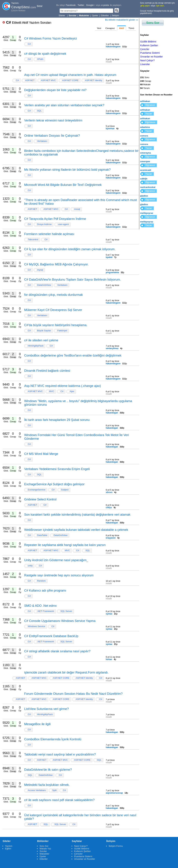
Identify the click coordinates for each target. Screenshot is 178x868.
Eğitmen (150, 122)
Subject (65, 490)
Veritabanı (42, 141)
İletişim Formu (116, 846)
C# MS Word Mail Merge (41, 454)
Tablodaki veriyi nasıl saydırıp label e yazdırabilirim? (60, 754)
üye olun (160, 6)
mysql (40, 270)
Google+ (90, 5)
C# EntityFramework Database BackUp (51, 636)
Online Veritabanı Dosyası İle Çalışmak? (52, 136)
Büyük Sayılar (44, 331)
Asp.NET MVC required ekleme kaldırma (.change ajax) (63, 386)
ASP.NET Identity (94, 80)
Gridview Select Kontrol (40, 499)
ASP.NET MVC (48, 80)
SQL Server (66, 611)
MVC (52, 391)
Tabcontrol (33, 239)
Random (41, 581)
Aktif (122, 28)
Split (54, 790)
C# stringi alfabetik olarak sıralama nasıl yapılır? (57, 651)
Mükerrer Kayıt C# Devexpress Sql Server (53, 310)
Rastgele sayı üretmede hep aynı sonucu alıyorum (59, 575)
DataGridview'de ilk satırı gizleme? (48, 770)
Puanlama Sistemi (150, 53)
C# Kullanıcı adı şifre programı (45, 591)
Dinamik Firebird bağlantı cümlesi (47, 371)
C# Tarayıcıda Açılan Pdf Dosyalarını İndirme (55, 219)
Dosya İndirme (44, 224)
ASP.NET (30, 80)
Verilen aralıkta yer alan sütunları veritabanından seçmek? (64, 105)
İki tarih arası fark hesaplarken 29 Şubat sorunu (57, 420)
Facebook (71, 5)
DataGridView (44, 285)
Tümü (131, 28)
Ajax (72, 391)
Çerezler (145, 49)
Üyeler (95, 15)
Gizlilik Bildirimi (148, 42)
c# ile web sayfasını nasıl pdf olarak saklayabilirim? (59, 800)
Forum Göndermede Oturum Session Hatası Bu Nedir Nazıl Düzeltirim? (73, 694)
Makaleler (44, 854)
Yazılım (9, 846)
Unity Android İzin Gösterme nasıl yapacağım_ (56, 560)
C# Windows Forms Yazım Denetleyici (50, 38)
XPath (40, 59)
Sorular (43, 851)
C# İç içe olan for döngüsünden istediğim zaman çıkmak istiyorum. (70, 249)
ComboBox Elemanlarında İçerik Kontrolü (53, 739)
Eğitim (8, 849)
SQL (39, 111)
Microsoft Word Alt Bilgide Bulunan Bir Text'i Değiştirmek (63, 185)
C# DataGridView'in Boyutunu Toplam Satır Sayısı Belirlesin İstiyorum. (72, 280)
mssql (77, 209)
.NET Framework (46, 611)
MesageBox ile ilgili (37, 724)
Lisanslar (145, 64)
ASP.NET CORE (70, 80)
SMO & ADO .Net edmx (40, 606)
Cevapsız (110, 28)
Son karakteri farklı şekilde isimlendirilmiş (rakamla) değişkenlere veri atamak (77, 515)
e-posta (105, 5)
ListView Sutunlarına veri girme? (46, 709)
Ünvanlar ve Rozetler (151, 57)
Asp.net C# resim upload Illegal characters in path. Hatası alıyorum (70, 75)
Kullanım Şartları (149, 45)
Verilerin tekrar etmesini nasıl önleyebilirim (53, 120)
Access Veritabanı (37, 790)
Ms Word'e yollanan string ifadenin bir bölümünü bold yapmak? (67, 170)
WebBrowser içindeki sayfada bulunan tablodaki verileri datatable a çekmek (76, 530)
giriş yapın (145, 6)
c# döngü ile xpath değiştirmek (45, 54)
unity (30, 566)
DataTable (42, 535)
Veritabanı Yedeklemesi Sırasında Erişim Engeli (57, 469)
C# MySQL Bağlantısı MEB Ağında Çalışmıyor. (56, 264)
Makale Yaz (45, 849)
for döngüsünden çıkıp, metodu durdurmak (53, 295)
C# (29, 22)
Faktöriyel (62, 331)
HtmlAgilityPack (36, 346)
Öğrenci (150, 105)
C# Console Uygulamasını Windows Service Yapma (60, 621)
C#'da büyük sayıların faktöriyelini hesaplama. (56, 325)
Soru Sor (153, 23)
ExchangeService (37, 490)
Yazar (149, 114)
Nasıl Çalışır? (147, 60)
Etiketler (105, 15)
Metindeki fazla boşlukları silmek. (47, 785)
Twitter (81, 5)
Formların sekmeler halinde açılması (49, 234)
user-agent (63, 224)
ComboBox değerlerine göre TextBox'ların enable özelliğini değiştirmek (73, 355)
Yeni (99, 28)
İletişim (115, 15)
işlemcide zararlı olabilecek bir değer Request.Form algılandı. (66, 672)
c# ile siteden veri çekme (41, 340)
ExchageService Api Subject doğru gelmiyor (54, 484)
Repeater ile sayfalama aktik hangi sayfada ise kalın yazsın (65, 545)
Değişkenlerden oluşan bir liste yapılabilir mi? (55, 90)
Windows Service (36, 626)
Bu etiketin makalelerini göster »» (122, 20)
